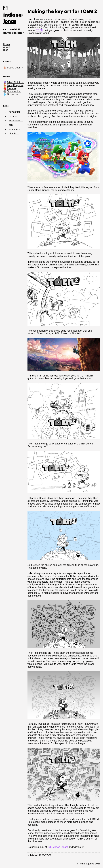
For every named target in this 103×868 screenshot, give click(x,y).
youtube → (15, 129)
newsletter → (16, 112)
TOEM (40, 30)
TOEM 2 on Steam (58, 847)
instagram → (16, 121)
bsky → (13, 116)
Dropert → (13, 94)
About (6, 47)
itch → (12, 125)
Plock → (12, 88)
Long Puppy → (15, 85)
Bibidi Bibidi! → (15, 82)
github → (14, 134)
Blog (6, 50)
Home (7, 44)
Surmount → (14, 91)
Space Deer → (15, 68)
